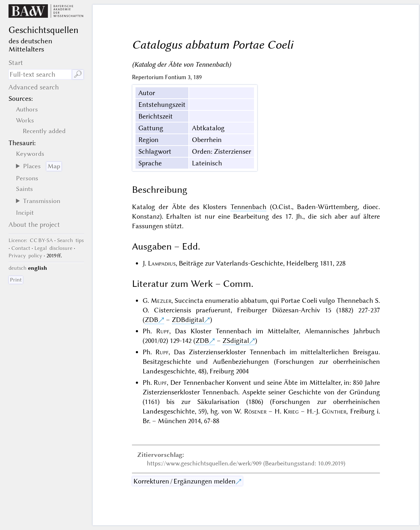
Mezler (161, 300)
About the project (34, 225)
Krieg (291, 411)
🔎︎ (78, 74)
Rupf (163, 331)
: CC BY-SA (31, 240)
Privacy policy (25, 256)
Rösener (255, 411)
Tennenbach (248, 207)
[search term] (40, 74)
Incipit (25, 213)
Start (16, 63)
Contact (21, 248)
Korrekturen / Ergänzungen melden (184, 481)
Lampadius (162, 263)
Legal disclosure (53, 248)
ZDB (151, 320)
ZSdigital (236, 341)
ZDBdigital (188, 320)
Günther (334, 411)
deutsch (18, 268)
